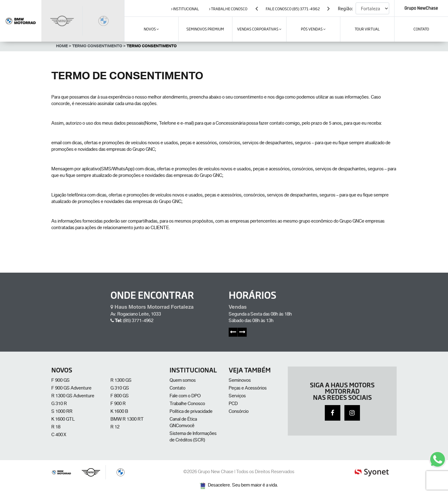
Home (64, 46)
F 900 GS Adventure (71, 389)
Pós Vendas (313, 29)
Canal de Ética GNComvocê (183, 423)
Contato (177, 389)
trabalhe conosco (228, 9)
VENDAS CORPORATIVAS (259, 29)
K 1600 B (119, 412)
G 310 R (59, 404)
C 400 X (59, 435)
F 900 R (118, 404)
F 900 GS (61, 381)
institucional (185, 9)
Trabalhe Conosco (187, 404)
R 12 (115, 427)
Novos (151, 29)
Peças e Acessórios (248, 389)
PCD (233, 404)
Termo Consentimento (99, 46)
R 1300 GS (121, 381)
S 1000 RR (62, 412)
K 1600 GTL (63, 420)
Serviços (237, 396)
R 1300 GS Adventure (73, 396)
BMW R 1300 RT (127, 420)
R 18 (56, 427)
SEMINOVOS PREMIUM (205, 29)
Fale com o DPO (185, 396)
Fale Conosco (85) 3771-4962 (293, 9)
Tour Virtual (367, 29)
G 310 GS (120, 389)
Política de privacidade (191, 412)
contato (421, 29)
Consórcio (239, 412)
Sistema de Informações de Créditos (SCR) (193, 437)
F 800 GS (120, 396)
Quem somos (183, 381)
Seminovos (240, 381)
